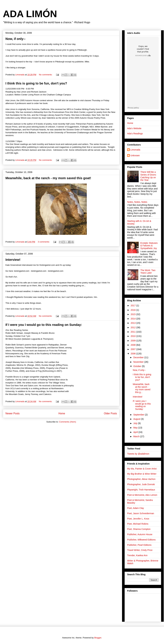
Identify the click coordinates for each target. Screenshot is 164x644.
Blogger (98, 638)
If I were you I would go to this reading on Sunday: (44, 325)
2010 (133, 336)
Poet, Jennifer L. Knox (138, 519)
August (137, 419)
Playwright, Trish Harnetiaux (141, 490)
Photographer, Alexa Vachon (141, 479)
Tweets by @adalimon (138, 454)
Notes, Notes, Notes (137, 202)
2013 (133, 323)
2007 (133, 349)
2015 (133, 314)
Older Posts (110, 413)
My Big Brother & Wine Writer (142, 474)
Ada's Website (134, 128)
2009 (133, 341)
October (138, 366)
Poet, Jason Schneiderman (141, 513)
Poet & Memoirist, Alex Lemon (142, 495)
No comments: (46, 75)
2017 (133, 305)
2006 (133, 354)
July (136, 423)
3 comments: (44, 242)
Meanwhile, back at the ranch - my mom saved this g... (142, 388)
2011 (133, 332)
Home (62, 413)
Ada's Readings (135, 134)
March (137, 436)
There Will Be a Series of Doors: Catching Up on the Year (148, 176)
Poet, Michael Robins (138, 524)
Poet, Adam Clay (135, 508)
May (136, 428)
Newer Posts (12, 413)
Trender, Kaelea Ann (137, 555)
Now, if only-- (15, 39)
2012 (133, 327)
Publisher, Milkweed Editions (141, 540)
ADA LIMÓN (30, 14)
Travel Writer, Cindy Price (140, 550)
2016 (133, 310)
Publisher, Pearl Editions (139, 545)
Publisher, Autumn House (140, 534)
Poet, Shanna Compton (139, 529)
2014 (133, 319)
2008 (133, 345)
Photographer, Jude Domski (141, 484)
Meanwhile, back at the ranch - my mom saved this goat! (48, 178)
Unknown (135, 155)
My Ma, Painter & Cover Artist (142, 469)
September (139, 415)
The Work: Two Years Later (148, 272)
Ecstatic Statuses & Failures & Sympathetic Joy (149, 246)
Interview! (13, 260)
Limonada (135, 150)
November (139, 362)
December (139, 357)
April (136, 432)
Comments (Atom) (68, 422)
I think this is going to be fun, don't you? (36, 83)
